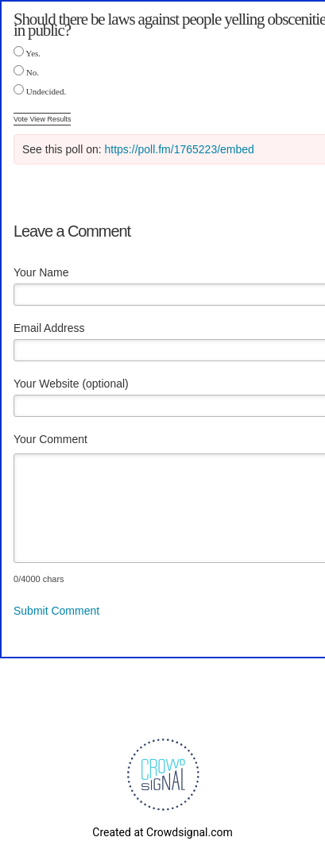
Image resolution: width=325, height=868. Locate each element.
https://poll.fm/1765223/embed (180, 149)
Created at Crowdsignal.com (162, 832)
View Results (51, 119)
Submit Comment (56, 611)
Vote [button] (22, 119)
